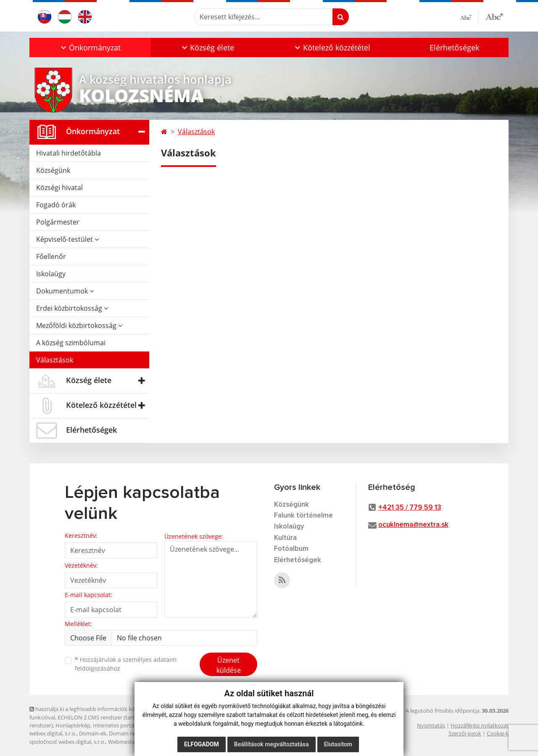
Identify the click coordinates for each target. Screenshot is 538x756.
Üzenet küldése (229, 665)
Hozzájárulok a (126, 664)
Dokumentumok (65, 291)
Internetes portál (114, 725)
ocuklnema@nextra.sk (413, 525)
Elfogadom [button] (202, 744)
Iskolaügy (51, 274)
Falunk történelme (303, 516)
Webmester (123, 742)
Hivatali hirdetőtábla (69, 153)
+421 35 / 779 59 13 (410, 508)
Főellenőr (51, 256)
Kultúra (285, 538)
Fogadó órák (56, 205)
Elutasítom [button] (338, 744)
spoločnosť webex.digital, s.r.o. (67, 742)
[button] (90, 48)
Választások (55, 360)
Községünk (53, 170)
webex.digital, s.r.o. (53, 733)
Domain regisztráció (134, 733)
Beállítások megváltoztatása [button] (272, 744)
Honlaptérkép (73, 725)
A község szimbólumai (71, 343)
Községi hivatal (59, 188)
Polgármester (58, 222)
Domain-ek (93, 733)
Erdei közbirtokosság (72, 308)
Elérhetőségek (454, 48)
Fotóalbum (291, 549)
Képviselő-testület (67, 239)
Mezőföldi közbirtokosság (79, 325)
